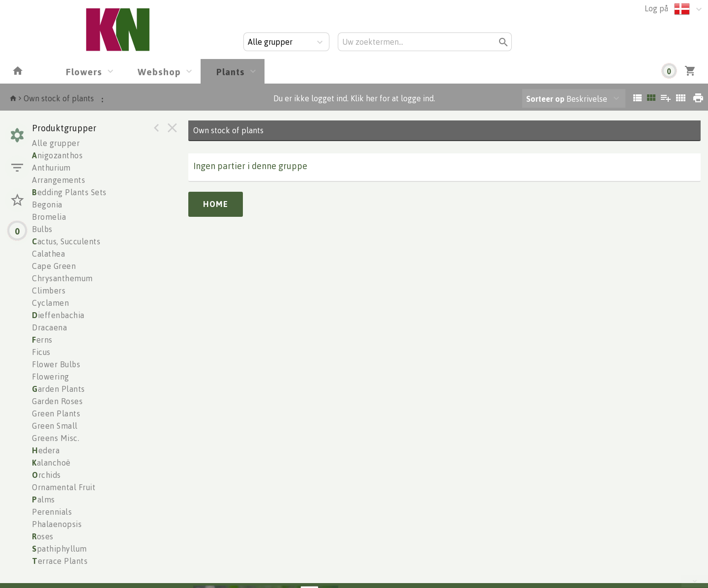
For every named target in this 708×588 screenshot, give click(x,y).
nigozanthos (57, 155)
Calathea (48, 254)
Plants (231, 72)
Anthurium (51, 168)
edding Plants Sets (69, 192)
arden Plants (59, 389)
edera (46, 450)
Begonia (47, 205)
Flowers (84, 72)
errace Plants (60, 561)
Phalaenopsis (57, 524)
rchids (46, 475)
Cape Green (54, 266)
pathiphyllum (59, 549)
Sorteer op (545, 99)
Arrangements (59, 180)
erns (42, 340)
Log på (656, 8)
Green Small (55, 426)
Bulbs (42, 229)
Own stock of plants (59, 98)
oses (43, 536)
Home (216, 204)
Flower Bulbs (56, 364)
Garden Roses (57, 401)
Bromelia (49, 217)
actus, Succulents (66, 241)
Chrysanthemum (62, 278)
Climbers (49, 291)
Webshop (159, 72)
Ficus (41, 352)
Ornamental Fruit (64, 487)
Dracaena (49, 327)
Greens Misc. (56, 438)
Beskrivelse (567, 99)
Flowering (51, 377)
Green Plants (56, 413)
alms (44, 500)
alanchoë (51, 463)
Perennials (52, 512)
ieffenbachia (58, 315)
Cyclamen (50, 303)
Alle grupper (56, 143)
